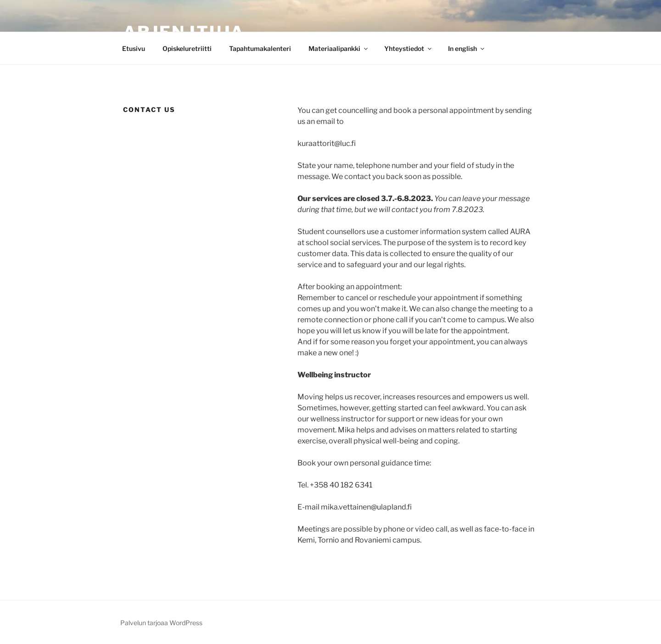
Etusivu (134, 48)
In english (467, 48)
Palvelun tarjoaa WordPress (161, 623)
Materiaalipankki (339, 48)
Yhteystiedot (409, 48)
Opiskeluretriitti (187, 48)
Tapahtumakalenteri (260, 48)
